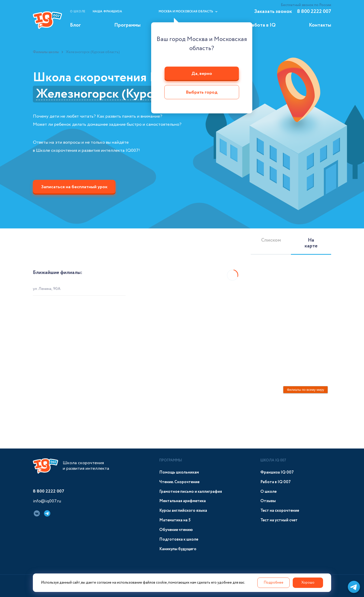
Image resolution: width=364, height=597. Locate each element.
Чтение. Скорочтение (179, 482)
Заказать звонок (273, 12)
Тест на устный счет (279, 520)
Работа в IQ (262, 25)
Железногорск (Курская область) (129, 94)
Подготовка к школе (179, 539)
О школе (78, 12)
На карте (311, 243)
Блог (75, 25)
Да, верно (202, 74)
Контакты (320, 25)
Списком (271, 240)
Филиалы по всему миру (305, 390)
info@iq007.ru (47, 501)
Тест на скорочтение (280, 511)
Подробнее (274, 583)
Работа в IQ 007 (276, 482)
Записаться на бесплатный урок (74, 187)
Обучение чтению (176, 530)
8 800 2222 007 (314, 12)
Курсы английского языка (183, 511)
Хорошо (308, 583)
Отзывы (268, 501)
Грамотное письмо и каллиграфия (191, 492)
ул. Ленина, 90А (47, 289)
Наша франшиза (108, 12)
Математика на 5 (175, 520)
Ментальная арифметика (183, 501)
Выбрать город (202, 93)
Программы (127, 25)
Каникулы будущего (178, 549)
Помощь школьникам (179, 472)
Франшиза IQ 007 (277, 472)
